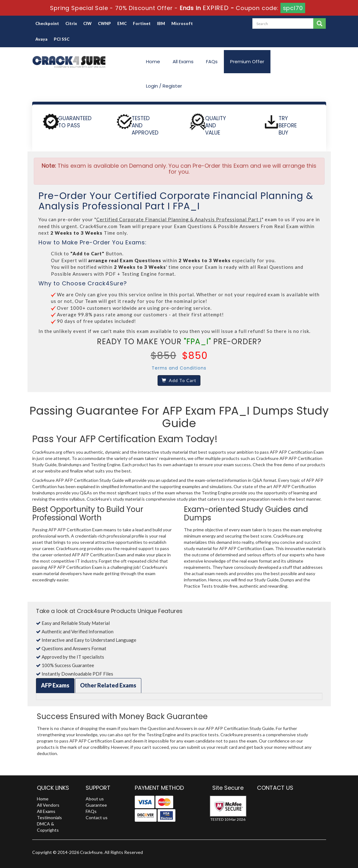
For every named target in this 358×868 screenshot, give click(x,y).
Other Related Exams (108, 685)
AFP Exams (55, 685)
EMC (122, 23)
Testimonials (49, 817)
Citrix (71, 23)
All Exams (183, 61)
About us (95, 799)
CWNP (104, 23)
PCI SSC (62, 39)
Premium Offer (247, 61)
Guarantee (96, 805)
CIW (87, 23)
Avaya (41, 39)
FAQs (212, 61)
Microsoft (182, 23)
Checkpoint (47, 23)
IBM (161, 23)
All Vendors (48, 805)
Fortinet (142, 23)
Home (153, 61)
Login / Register (164, 86)
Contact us (97, 817)
